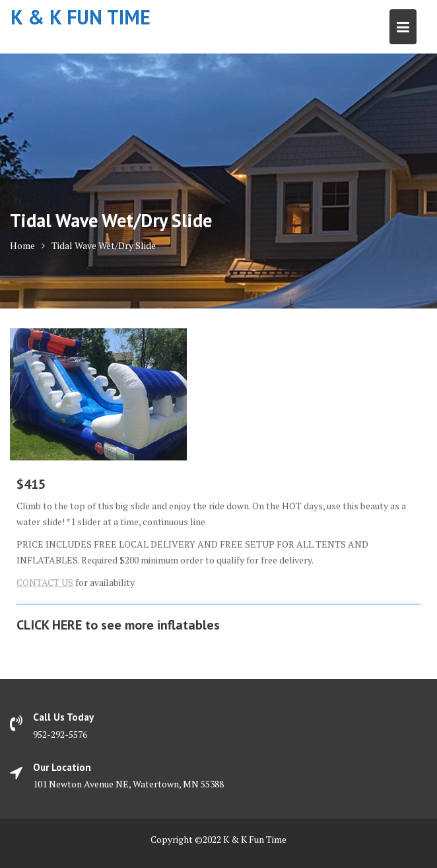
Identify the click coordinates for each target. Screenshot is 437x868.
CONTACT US (45, 582)
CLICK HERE (49, 625)
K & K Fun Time (81, 17)
